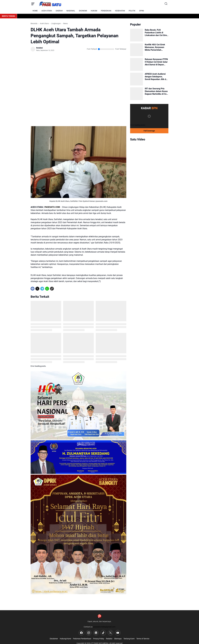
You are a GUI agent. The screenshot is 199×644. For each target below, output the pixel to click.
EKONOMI (83, 11)
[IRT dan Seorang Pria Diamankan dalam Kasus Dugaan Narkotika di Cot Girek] (136, 94)
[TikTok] (103, 633)
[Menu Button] (33, 4)
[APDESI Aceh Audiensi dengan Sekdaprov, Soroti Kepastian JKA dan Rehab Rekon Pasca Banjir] (136, 79)
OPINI (142, 11)
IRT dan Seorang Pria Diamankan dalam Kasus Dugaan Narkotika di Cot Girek (156, 91)
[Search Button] (166, 4)
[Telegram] (42, 289)
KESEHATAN (120, 11)
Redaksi (109, 639)
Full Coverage (149, 131)
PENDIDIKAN (106, 11)
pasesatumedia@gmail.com (104, 627)
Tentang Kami (129, 639)
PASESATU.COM (52, 207)
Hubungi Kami (65, 639)
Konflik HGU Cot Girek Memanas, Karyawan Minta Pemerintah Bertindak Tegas (155, 47)
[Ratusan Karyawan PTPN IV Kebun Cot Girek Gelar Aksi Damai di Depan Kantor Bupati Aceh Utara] (136, 64)
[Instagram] (89, 633)
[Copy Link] (52, 289)
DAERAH (59, 11)
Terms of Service (143, 639)
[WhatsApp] (47, 289)
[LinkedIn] (96, 633)
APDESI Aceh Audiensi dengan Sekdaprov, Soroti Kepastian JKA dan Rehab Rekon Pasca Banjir (157, 77)
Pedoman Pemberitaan (82, 639)
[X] (37, 289)
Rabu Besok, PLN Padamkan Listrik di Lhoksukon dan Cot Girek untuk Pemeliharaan (156, 33)
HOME (35, 11)
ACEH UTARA (47, 11)
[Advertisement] (78, 65)
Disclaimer (54, 639)
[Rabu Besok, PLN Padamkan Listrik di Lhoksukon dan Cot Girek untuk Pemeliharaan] (136, 35)
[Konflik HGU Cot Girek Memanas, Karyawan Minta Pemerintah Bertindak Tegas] (136, 50)
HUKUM (94, 11)
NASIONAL (71, 11)
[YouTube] (118, 633)
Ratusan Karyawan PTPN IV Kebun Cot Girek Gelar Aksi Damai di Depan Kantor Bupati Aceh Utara (156, 62)
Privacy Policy (99, 639)
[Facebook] (33, 289)
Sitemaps (118, 639)
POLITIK (132, 11)
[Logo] (99, 616)
